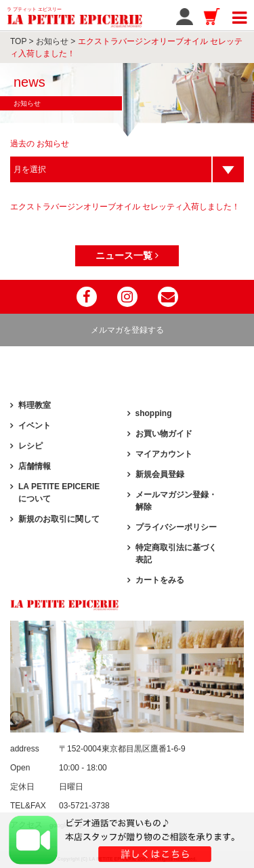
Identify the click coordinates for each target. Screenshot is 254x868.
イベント (35, 426)
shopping (154, 413)
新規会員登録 (160, 474)
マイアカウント (164, 454)
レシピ (30, 446)
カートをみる (160, 580)
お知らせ (52, 41)
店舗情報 (35, 466)
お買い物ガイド (164, 434)
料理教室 (35, 405)
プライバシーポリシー (176, 527)
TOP (18, 41)
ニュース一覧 (127, 255)
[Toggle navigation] (239, 16)
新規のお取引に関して (59, 519)
